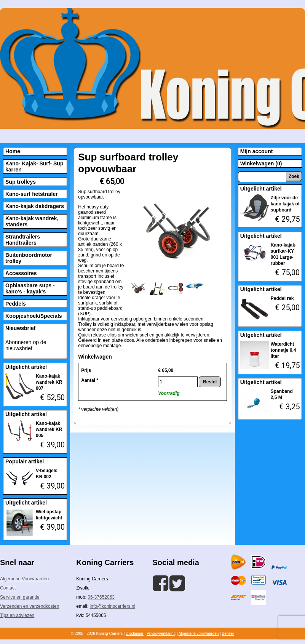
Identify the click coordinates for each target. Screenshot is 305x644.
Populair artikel (25, 461)
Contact (8, 588)
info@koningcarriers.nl (113, 606)
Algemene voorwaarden (199, 634)
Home (13, 151)
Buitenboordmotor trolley (29, 258)
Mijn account (257, 151)
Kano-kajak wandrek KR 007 (49, 382)
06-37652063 (101, 597)
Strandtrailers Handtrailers (23, 240)
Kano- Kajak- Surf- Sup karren (34, 167)
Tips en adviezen (17, 615)
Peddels (16, 304)
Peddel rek (282, 298)
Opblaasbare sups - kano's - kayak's (30, 288)
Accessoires (21, 273)
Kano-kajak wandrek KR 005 (49, 429)
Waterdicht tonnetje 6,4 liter (283, 350)
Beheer (228, 634)
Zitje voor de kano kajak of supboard (285, 204)
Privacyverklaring (161, 634)
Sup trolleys (21, 182)
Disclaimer (135, 634)
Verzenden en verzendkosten (30, 606)
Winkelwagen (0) (261, 163)
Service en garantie (20, 597)
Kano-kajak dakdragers (35, 206)
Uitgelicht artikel (26, 367)
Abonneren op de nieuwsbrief (26, 345)
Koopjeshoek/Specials (34, 316)
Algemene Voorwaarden (24, 579)
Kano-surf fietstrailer (32, 194)
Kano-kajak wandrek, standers (32, 221)
